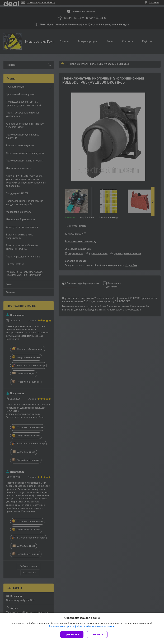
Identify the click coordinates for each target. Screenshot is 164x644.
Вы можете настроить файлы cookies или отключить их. (81, 627)
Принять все (72, 634)
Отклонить (97, 634)
